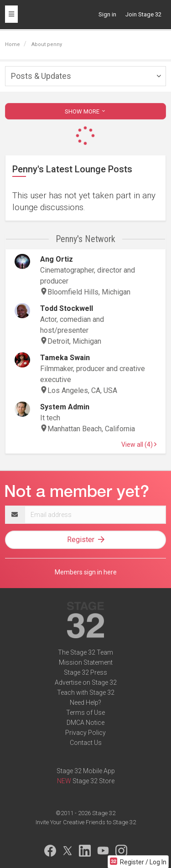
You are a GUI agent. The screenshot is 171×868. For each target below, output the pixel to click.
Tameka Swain (65, 358)
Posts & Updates (41, 76)
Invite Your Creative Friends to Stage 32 (86, 822)
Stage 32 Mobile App (86, 771)
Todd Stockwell (67, 308)
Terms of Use (85, 713)
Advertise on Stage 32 (86, 682)
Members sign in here (86, 572)
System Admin (65, 407)
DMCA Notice (85, 723)
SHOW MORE (86, 111)
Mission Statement (86, 662)
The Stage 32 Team (85, 652)
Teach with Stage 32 (86, 692)
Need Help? (85, 703)
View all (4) (139, 444)
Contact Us (86, 743)
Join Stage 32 (143, 14)
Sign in (107, 14)
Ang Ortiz (57, 259)
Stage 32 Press (85, 672)
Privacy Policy (85, 733)
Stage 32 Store (93, 781)
